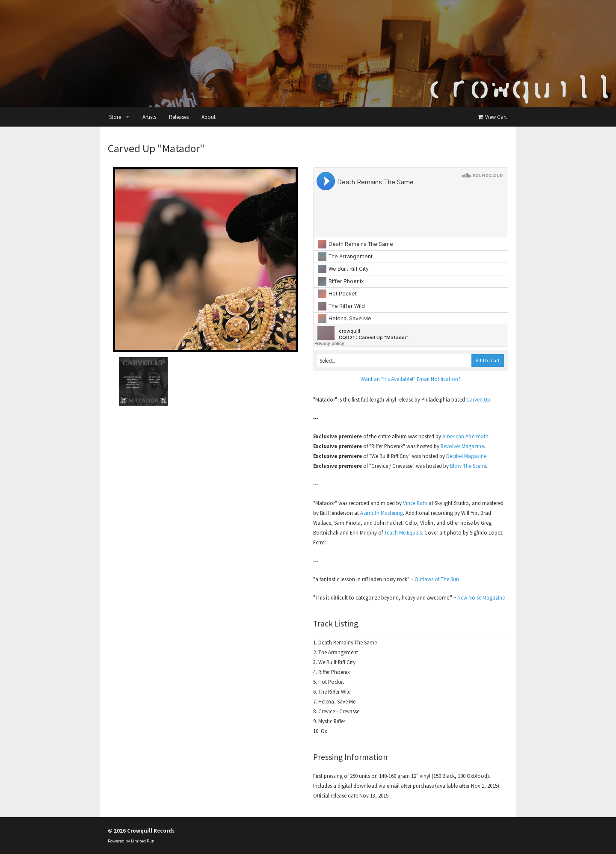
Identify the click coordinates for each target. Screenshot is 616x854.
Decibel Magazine (466, 456)
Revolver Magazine (462, 446)
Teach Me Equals (403, 532)
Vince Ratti (415, 503)
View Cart (492, 117)
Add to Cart (488, 361)
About (209, 117)
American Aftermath (465, 436)
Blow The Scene (468, 466)
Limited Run (143, 841)
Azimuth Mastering (382, 513)
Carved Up (478, 399)
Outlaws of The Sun (437, 579)
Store (115, 117)
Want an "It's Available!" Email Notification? (411, 379)
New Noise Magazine (481, 597)
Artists (149, 117)
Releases (179, 117)
